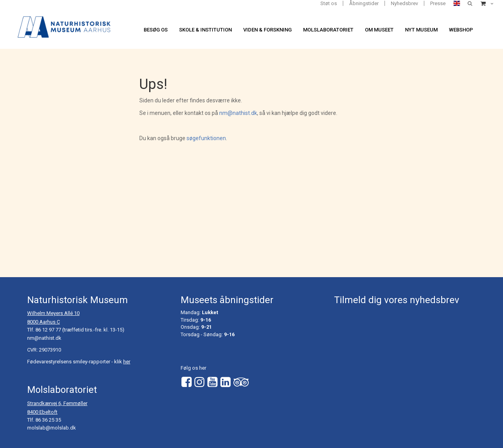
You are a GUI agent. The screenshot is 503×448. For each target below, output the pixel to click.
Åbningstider (364, 3)
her (127, 362)
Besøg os (156, 30)
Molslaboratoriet (328, 30)
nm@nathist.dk (238, 113)
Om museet (379, 30)
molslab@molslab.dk (52, 428)
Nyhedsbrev (404, 3)
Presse (438, 3)
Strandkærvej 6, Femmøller (57, 403)
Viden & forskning (267, 30)
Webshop (461, 30)
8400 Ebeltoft (42, 412)
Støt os (329, 3)
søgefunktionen (206, 138)
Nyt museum (421, 30)
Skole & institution (205, 30)
